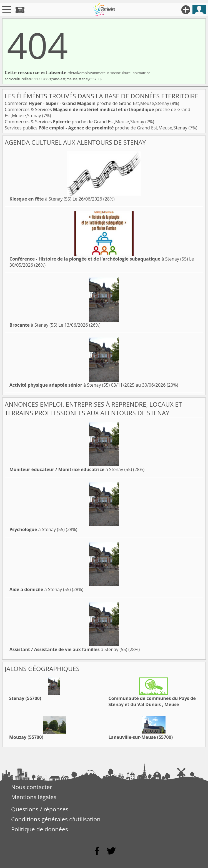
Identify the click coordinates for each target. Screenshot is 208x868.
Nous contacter (32, 787)
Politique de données (40, 829)
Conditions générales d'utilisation (56, 819)
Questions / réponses (40, 809)
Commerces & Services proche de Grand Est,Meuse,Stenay (75, 122)
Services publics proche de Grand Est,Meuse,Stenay (97, 128)
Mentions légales (34, 797)
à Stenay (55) (40, 199)
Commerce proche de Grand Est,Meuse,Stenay (87, 103)
